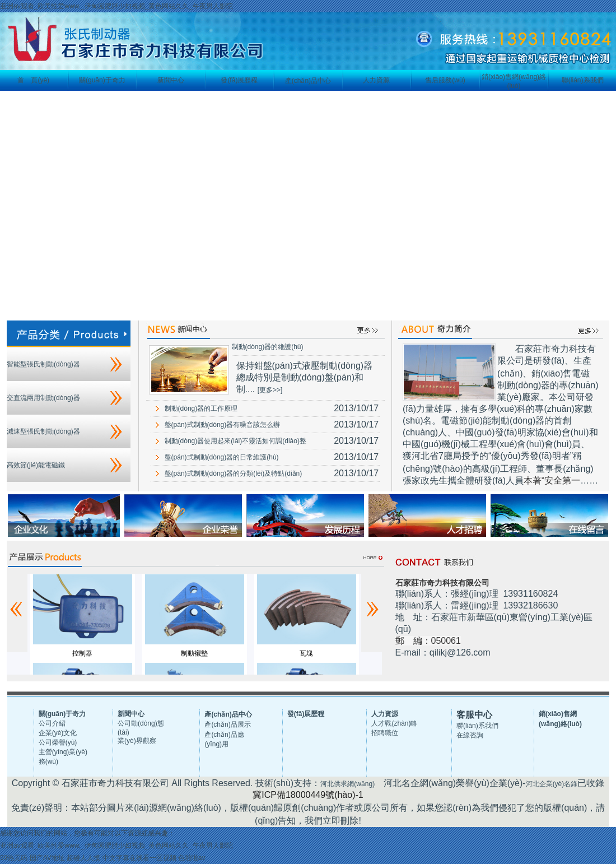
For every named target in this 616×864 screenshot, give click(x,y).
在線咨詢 (470, 735)
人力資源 (376, 80)
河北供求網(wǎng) (347, 784)
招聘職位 (385, 733)
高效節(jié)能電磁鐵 (36, 465)
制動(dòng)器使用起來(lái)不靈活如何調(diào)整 (235, 441)
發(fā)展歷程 (239, 80)
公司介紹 (52, 723)
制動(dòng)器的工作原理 (201, 408)
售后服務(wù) (445, 80)
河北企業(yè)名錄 (552, 784)
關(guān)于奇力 (102, 80)
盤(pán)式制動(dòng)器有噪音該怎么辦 (223, 425)
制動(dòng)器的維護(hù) (268, 347)
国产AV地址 (47, 858)
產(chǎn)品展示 (227, 724)
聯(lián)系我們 (583, 80)
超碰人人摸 (83, 858)
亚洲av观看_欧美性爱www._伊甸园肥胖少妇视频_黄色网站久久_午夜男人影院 (116, 6)
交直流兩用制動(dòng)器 (43, 398)
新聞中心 (171, 80)
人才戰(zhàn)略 (394, 723)
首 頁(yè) (33, 80)
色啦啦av (192, 858)
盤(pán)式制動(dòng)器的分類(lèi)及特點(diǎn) (234, 473)
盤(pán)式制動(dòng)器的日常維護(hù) (222, 457)
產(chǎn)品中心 (308, 81)
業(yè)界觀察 (137, 741)
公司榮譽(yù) (58, 742)
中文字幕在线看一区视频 (139, 858)
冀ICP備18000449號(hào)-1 (308, 795)
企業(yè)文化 (58, 733)
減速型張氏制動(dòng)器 (43, 431)
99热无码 (14, 858)
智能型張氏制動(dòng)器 (43, 364)
